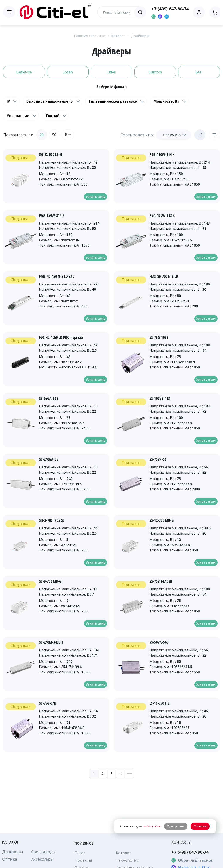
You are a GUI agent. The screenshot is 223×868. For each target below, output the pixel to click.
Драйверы (140, 36)
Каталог (118, 36)
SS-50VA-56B (159, 642)
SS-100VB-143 (160, 398)
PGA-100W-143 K (162, 215)
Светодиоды (43, 852)
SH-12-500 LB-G (51, 154)
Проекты (83, 860)
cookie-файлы (152, 826)
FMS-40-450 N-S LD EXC (57, 276)
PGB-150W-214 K (162, 154)
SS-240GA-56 (49, 459)
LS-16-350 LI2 (159, 703)
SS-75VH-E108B (161, 581)
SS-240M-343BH (51, 642)
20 (42, 135)
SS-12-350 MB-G (161, 520)
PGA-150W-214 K (52, 215)
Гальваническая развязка (113, 101)
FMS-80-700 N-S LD (164, 276)
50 (54, 135)
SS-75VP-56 (158, 459)
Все (68, 135)
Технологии (128, 860)
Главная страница (90, 36)
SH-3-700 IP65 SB (52, 520)
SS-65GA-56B (49, 398)
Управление (18, 116)
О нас (80, 853)
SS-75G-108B (159, 337)
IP (8, 101)
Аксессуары (42, 859)
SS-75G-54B (48, 703)
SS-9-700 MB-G (50, 581)
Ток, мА (52, 116)
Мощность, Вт (166, 101)
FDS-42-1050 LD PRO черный (61, 337)
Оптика (10, 859)
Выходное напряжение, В (49, 101)
